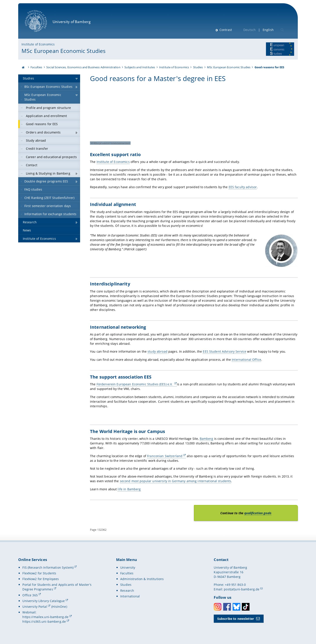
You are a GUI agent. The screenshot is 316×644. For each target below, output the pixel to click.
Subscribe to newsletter (236, 619)
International (130, 596)
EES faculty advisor (243, 187)
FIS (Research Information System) (48, 567)
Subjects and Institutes (140, 67)
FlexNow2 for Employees (41, 579)
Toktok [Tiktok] (246, 607)
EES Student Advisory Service (224, 351)
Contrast (225, 30)
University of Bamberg (58, 23)
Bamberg (206, 439)
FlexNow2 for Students (39, 573)
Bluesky (236, 607)
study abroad (157, 351)
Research (127, 590)
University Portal (35, 607)
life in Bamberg (129, 489)
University (128, 567)
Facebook (227, 607)
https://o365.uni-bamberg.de (44, 621)
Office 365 (30, 595)
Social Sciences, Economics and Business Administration (83, 67)
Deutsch (250, 30)
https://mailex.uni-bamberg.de (45, 617)
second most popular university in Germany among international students (176, 481)
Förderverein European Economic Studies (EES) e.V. (135, 384)
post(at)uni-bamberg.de (242, 589)
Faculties (36, 67)
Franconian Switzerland (165, 456)
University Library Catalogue (44, 601)
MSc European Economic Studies (64, 51)
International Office (246, 359)
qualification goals (258, 513)
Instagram (218, 607)
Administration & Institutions (142, 579)
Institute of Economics (38, 44)
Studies (198, 67)
